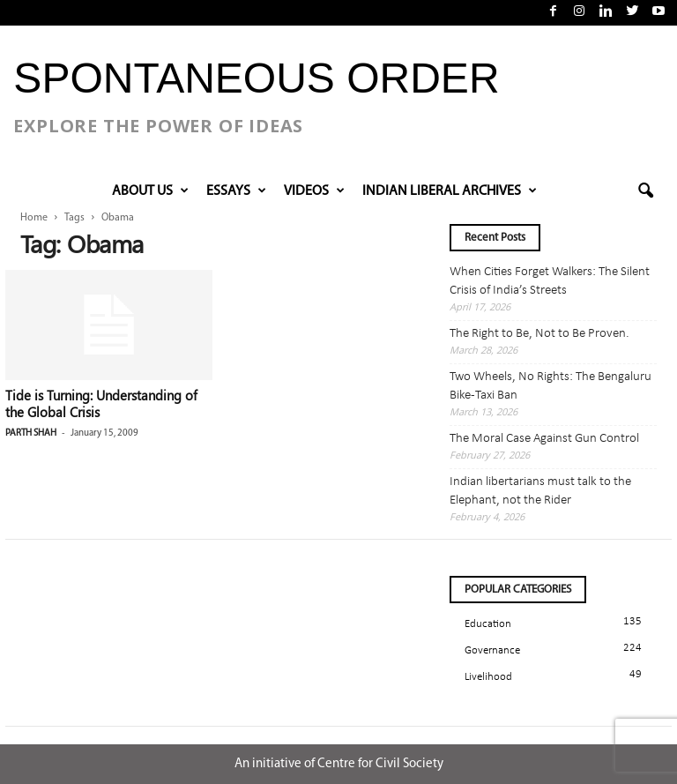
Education (488, 624)
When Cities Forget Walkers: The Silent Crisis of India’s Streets (550, 281)
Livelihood (488, 677)
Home (34, 218)
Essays (236, 191)
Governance (492, 650)
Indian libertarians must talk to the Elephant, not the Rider (540, 491)
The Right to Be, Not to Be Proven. (539, 334)
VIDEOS (314, 191)
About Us (150, 191)
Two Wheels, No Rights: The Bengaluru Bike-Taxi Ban (551, 386)
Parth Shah (31, 433)
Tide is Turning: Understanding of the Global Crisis (101, 403)
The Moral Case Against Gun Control (544, 439)
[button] (645, 191)
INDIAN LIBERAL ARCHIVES (450, 191)
